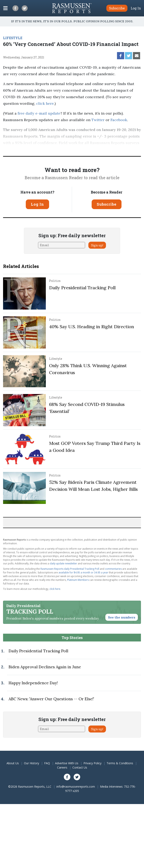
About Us (13, 763)
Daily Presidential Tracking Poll (82, 288)
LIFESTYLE (13, 38)
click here (45, 103)
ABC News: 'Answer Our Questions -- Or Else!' (51, 699)
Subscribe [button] (117, 8)
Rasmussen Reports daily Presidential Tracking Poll (70, 569)
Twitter (98, 120)
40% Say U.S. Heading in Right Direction (92, 327)
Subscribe (107, 204)
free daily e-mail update (39, 113)
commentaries (113, 569)
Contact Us (80, 767)
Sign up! (97, 245)
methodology (105, 149)
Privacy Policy (92, 763)
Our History (32, 763)
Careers (62, 767)
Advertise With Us (67, 763)
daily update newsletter (64, 563)
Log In (136, 8)
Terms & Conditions (120, 763)
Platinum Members (78, 580)
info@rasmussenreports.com (76, 787)
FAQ (47, 763)
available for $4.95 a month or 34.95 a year (83, 572)
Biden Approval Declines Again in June (45, 667)
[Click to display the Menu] (5, 8)
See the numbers (122, 617)
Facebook (119, 120)
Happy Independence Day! (33, 683)
